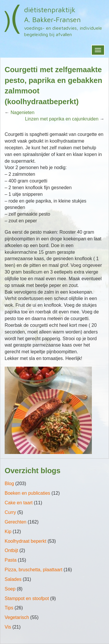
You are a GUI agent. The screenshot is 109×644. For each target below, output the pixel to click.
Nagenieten (22, 112)
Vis (8, 627)
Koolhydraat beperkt (25, 541)
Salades (13, 579)
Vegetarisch (17, 617)
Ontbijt (11, 550)
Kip (8, 532)
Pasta (11, 560)
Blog (9, 484)
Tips (9, 608)
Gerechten (16, 522)
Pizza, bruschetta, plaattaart (33, 570)
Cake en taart (19, 503)
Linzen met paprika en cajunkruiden (62, 119)
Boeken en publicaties (27, 493)
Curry (10, 512)
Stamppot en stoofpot (27, 598)
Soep (10, 589)
